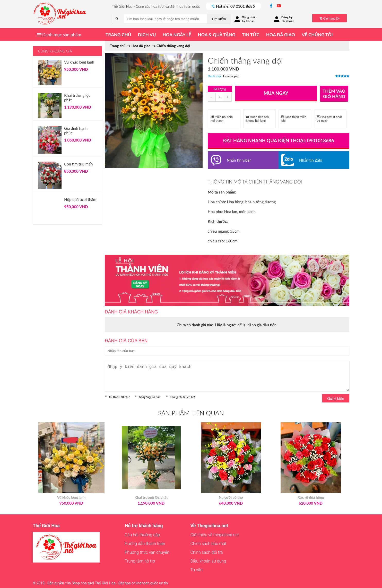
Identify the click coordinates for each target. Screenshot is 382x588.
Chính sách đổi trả (206, 552)
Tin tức (251, 35)
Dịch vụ (147, 35)
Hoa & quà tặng (216, 35)
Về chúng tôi (317, 35)
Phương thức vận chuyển (147, 552)
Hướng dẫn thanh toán (145, 544)
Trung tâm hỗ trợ (140, 561)
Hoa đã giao (281, 35)
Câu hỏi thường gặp (142, 535)
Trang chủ (118, 35)
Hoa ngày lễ (177, 35)
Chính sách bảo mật (208, 544)
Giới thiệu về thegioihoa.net (215, 535)
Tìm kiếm (219, 19)
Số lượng (220, 89)
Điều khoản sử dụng (208, 561)
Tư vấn (196, 570)
